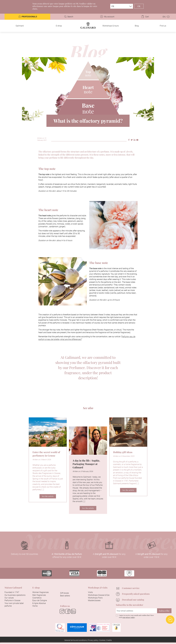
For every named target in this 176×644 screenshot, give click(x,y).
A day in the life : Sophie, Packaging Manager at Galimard (86, 464)
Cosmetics (37, 598)
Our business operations (15, 595)
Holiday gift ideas (123, 452)
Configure (96, 639)
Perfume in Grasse (12, 600)
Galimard (20, 26)
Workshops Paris (95, 598)
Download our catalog (133, 600)
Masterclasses (94, 600)
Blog (137, 26)
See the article (48, 496)
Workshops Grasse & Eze (99, 595)
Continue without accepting (156, 608)
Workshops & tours (111, 26)
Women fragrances (41, 592)
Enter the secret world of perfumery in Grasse (46, 454)
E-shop (59, 26)
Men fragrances (39, 595)
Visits (90, 592)
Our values (9, 598)
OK (139, 6)
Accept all (79, 639)
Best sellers (65, 596)
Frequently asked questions (136, 594)
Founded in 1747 (12, 592)
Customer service (131, 588)
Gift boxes (64, 593)
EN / (166, 17)
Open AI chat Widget (170, 620)
